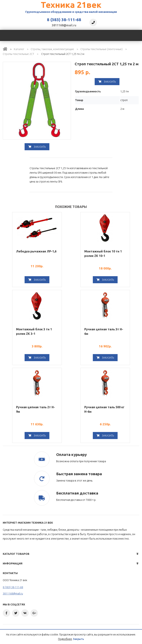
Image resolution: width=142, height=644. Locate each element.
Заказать (37, 147)
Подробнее (65, 639)
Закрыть (78, 639)
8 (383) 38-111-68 (64, 20)
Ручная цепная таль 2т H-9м (35, 409)
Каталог (19, 49)
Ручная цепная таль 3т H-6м (104, 331)
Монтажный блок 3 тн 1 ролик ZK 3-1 (34, 331)
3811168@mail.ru (64, 25)
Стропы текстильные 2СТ (18, 54)
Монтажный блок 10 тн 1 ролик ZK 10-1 (103, 254)
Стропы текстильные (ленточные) (102, 49)
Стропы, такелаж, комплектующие (52, 49)
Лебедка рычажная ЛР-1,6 (36, 251)
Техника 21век (71, 5)
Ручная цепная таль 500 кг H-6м (104, 409)
